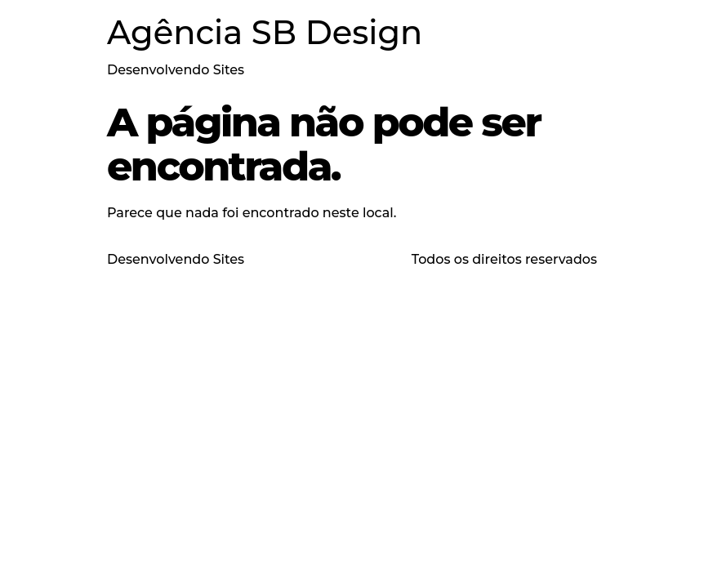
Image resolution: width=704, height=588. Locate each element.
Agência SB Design (265, 32)
